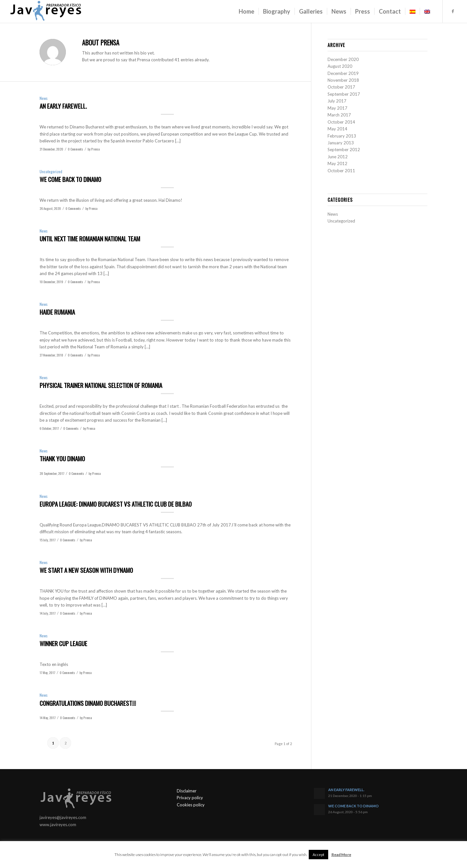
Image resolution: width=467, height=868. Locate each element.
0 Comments (75, 149)
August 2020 (340, 66)
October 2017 (341, 87)
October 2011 (341, 171)
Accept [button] (318, 855)
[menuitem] (246, 11)
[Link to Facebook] (453, 11)
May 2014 (337, 129)
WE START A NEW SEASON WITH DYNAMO (86, 570)
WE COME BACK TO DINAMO (70, 179)
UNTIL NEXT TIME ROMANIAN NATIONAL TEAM (90, 238)
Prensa (95, 149)
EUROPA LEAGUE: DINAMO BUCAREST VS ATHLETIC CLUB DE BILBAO (116, 504)
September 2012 (344, 150)
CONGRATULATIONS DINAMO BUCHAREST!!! (88, 703)
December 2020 (343, 59)
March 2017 (339, 115)
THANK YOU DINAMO (62, 458)
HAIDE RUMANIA (57, 312)
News (44, 98)
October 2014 (341, 122)
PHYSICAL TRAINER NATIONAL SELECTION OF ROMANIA (101, 385)
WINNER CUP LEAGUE (63, 643)
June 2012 (338, 157)
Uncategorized (51, 171)
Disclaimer (187, 791)
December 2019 (343, 73)
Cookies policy (191, 805)
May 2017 (337, 108)
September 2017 (344, 94)
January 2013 (341, 143)
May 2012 (337, 163)
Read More (341, 855)
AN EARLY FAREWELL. (63, 106)
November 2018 (343, 80)
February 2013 (342, 136)
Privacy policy (190, 798)
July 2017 (337, 101)
